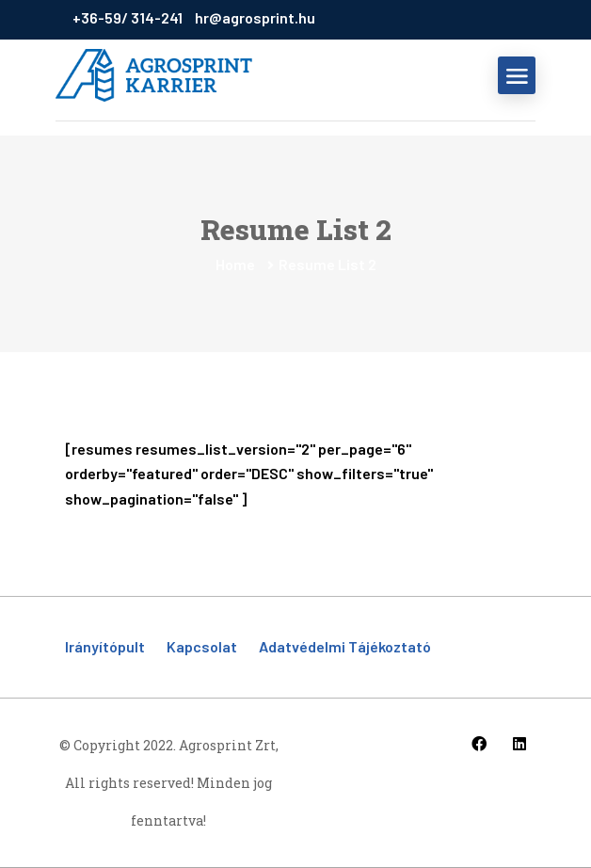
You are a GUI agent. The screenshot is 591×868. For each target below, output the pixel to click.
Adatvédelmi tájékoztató (345, 646)
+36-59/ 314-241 (129, 17)
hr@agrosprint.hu (255, 17)
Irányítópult (105, 646)
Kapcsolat (202, 646)
